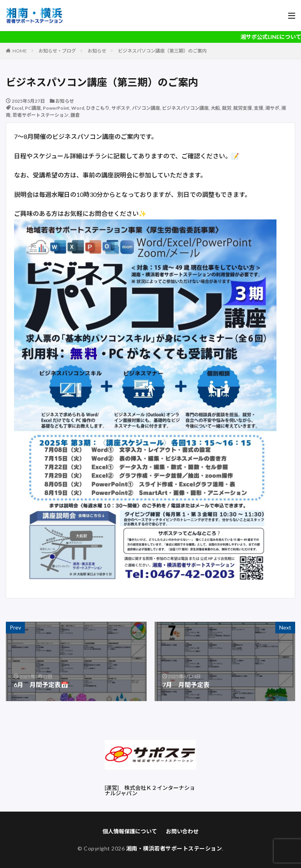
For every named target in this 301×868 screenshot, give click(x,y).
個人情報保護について (130, 831)
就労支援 (243, 108)
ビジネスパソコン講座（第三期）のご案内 (162, 51)
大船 (215, 108)
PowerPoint (56, 108)
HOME (20, 51)
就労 (227, 108)
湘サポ (272, 108)
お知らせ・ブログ (57, 51)
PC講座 (33, 108)
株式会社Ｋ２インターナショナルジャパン (150, 790)
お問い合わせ (182, 831)
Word (78, 108)
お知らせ (97, 51)
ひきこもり (98, 108)
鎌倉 (75, 115)
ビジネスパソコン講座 (185, 108)
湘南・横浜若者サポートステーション (174, 848)
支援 (259, 108)
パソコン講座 (146, 108)
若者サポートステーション (40, 115)
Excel (17, 108)
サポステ (121, 108)
